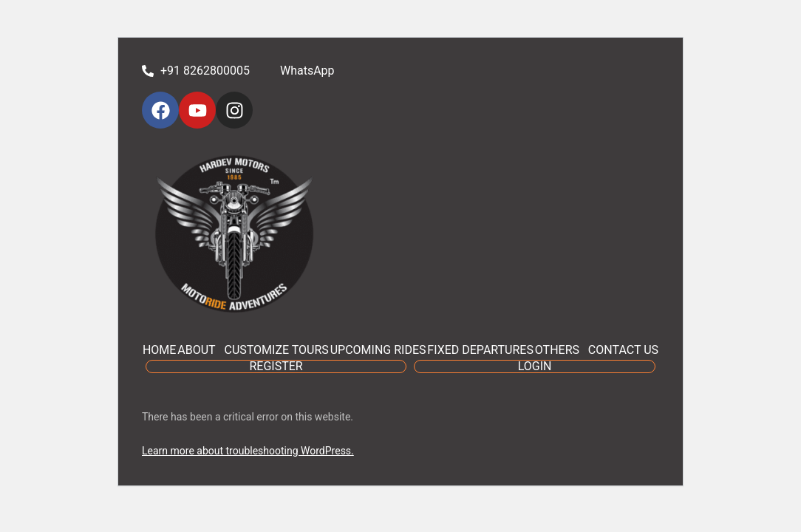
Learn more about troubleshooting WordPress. (248, 451)
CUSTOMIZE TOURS (276, 350)
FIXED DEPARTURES (480, 350)
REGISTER (276, 366)
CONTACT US (623, 350)
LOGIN (535, 366)
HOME (159, 350)
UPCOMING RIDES (378, 350)
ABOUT (196, 350)
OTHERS (557, 350)
